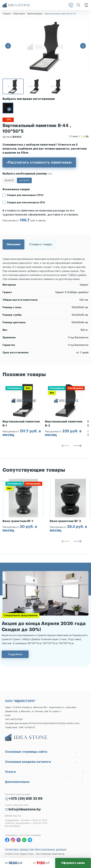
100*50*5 (24, 180)
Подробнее (15, 654)
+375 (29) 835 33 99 (26, 799)
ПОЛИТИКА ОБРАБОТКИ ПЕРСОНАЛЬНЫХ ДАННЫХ (36, 850)
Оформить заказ (73, 863)
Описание (13, 244)
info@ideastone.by (25, 809)
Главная (7, 14)
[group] (24, 410)
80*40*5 (9, 180)
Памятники (19, 14)
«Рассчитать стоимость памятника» (39, 162)
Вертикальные (35, 14)
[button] (8, 46)
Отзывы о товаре (41, 244)
